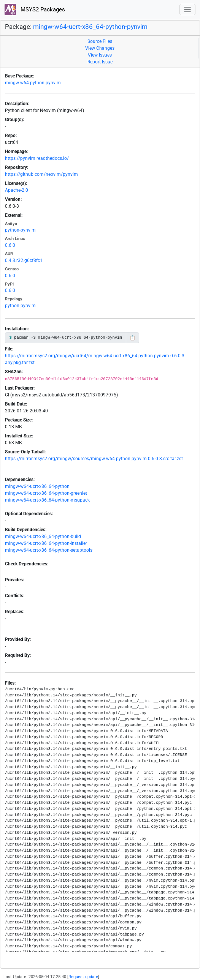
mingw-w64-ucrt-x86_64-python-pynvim (90, 27)
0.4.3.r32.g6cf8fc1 (24, 260)
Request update (83, 977)
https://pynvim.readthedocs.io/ (37, 158)
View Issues (100, 55)
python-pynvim (20, 230)
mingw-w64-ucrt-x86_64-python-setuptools (49, 550)
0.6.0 (10, 245)
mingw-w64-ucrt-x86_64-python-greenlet (46, 493)
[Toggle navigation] (188, 10)
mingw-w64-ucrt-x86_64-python (37, 486)
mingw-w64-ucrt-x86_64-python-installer (46, 543)
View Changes (100, 48)
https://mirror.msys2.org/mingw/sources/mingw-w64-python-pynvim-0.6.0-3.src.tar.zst (94, 459)
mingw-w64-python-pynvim (33, 83)
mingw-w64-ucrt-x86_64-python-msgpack (47, 500)
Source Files (100, 41)
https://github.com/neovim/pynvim (41, 174)
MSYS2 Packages (35, 9)
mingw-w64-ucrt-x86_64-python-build (43, 537)
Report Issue (100, 62)
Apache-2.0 (17, 190)
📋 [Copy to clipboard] (133, 338)
